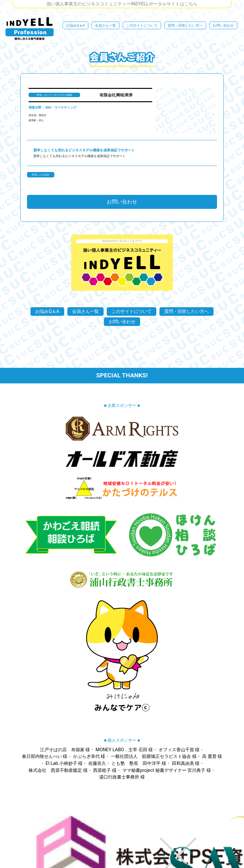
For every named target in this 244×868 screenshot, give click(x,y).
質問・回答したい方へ (185, 26)
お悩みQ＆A (75, 26)
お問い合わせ (223, 26)
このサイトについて (142, 26)
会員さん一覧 (105, 26)
